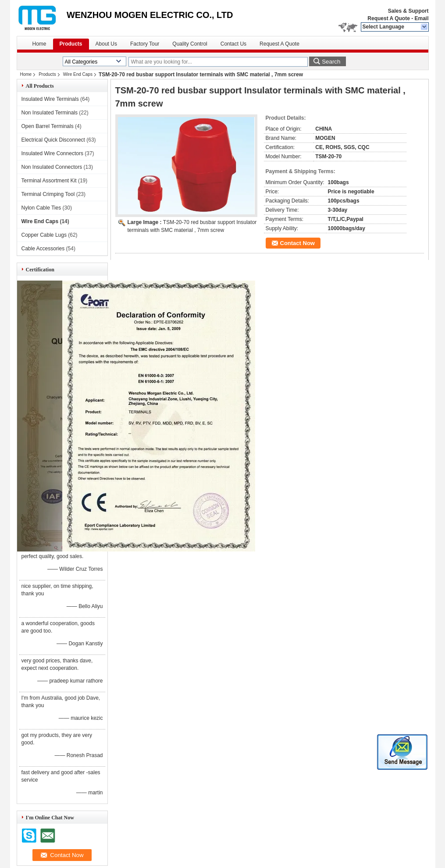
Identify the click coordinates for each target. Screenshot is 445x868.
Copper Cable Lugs (44, 235)
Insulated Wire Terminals (50, 99)
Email (421, 18)
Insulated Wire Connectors (52, 153)
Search (331, 62)
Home (39, 44)
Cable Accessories (43, 249)
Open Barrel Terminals (48, 126)
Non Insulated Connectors (52, 167)
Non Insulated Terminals (50, 113)
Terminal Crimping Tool (48, 194)
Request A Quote (388, 18)
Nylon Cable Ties (41, 208)
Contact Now (297, 243)
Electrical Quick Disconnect (53, 140)
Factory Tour (145, 44)
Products (71, 44)
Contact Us (233, 44)
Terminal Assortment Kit (49, 181)
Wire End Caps (78, 74)
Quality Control (190, 44)
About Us (106, 44)
